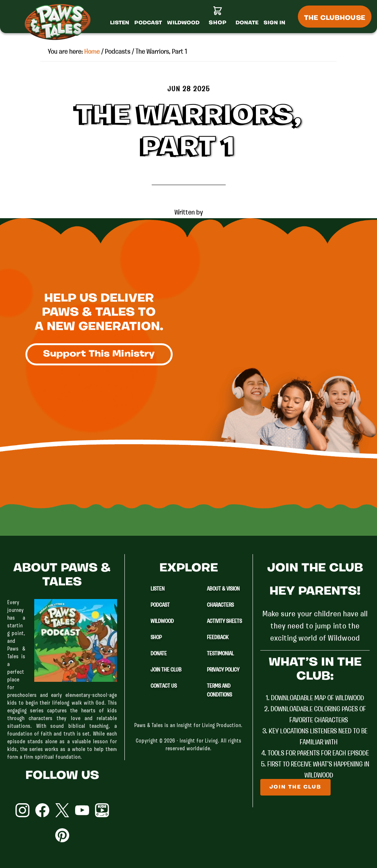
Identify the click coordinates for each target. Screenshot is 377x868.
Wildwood (162, 621)
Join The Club (166, 670)
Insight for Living (199, 741)
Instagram (22, 810)
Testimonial (220, 654)
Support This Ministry (99, 354)
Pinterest (62, 835)
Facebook (42, 810)
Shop (156, 638)
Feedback (218, 638)
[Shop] (218, 19)
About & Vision (223, 589)
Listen (158, 589)
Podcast (160, 605)
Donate (159, 654)
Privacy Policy (223, 670)
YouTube (82, 810)
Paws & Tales (61, 22)
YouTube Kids (102, 810)
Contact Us (164, 686)
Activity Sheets (224, 621)
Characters (220, 605)
